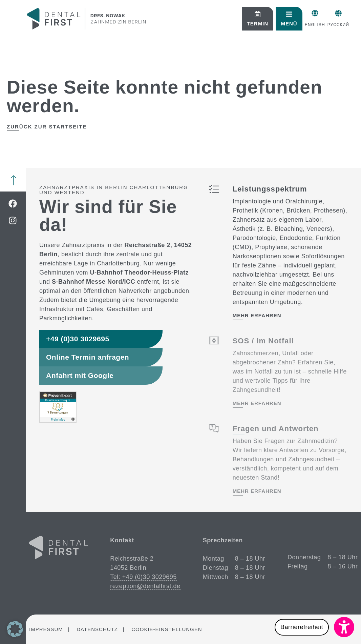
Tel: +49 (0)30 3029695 (143, 577)
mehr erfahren (257, 316)
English (282, 25)
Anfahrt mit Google (80, 375)
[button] (314, 627)
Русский (310, 25)
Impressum (46, 629)
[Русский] (310, 13)
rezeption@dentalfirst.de (145, 586)
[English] (282, 13)
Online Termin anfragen (88, 357)
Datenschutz (97, 629)
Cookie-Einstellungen (167, 629)
